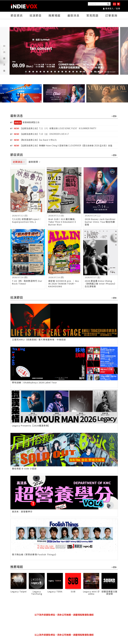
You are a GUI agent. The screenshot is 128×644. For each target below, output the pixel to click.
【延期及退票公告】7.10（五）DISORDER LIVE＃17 (40, 134)
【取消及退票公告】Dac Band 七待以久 (34, 140)
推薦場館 (55, 15)
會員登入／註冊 (112, 8)
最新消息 (73, 15)
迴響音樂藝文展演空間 (109, 593)
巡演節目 (36, 15)
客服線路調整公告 (25, 123)
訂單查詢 (111, 15)
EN (114, 4)
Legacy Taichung (37, 593)
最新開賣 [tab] (34, 162)
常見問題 (92, 15)
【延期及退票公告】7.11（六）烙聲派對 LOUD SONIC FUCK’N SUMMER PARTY (53, 128)
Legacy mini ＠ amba (91, 593)
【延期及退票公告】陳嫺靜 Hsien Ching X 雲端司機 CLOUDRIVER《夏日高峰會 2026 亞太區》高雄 (61, 145)
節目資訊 (17, 15)
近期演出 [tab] (19, 162)
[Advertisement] (65, 625)
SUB (73, 591)
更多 (114, 116)
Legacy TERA (55, 591)
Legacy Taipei (19, 591)
